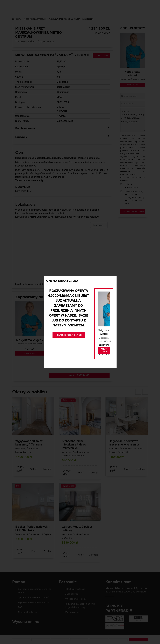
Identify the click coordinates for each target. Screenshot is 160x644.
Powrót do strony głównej (69, 335)
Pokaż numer (104, 350)
